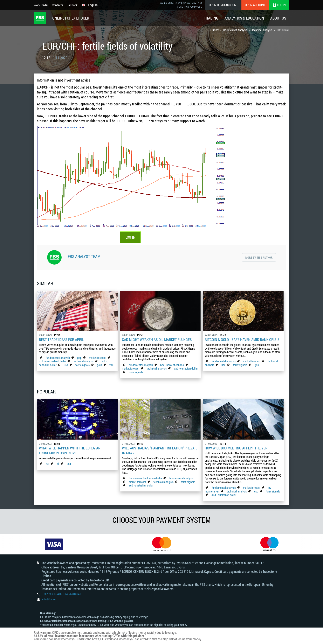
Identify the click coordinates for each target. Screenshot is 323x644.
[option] (54, 544)
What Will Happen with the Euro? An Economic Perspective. (70, 450)
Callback (72, 5)
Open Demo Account (223, 5)
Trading (211, 18)
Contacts (58, 5)
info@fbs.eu (49, 599)
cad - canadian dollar (186, 368)
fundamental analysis (58, 358)
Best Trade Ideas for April (61, 339)
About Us (278, 18)
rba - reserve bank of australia (146, 478)
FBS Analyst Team (84, 256)
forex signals (83, 365)
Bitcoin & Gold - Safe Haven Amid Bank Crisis (242, 339)
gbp (79, 358)
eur (47, 464)
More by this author (259, 257)
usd (66, 365)
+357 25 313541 (72, 594)
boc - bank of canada (172, 365)
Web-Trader (41, 5)
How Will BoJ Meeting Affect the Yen (236, 448)
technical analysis (84, 361)
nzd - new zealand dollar (53, 361)
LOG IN (130, 237)
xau (111, 365)
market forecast (98, 358)
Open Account (255, 5)
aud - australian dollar (141, 485)
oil (58, 464)
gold (99, 365)
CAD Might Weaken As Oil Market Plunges (157, 339)
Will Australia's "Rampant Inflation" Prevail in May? (160, 450)
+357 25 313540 (51, 594)
